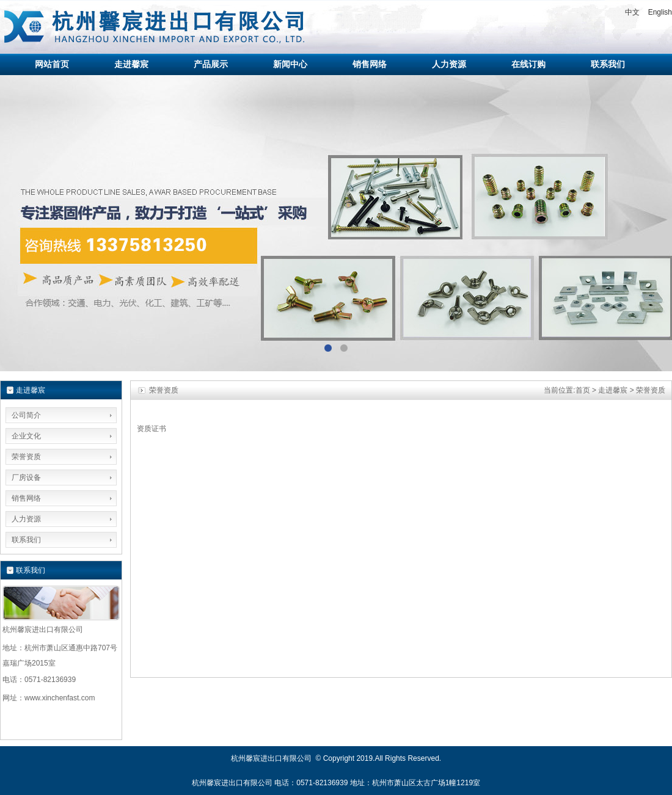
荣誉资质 (26, 457)
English (660, 12)
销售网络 (26, 498)
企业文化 (26, 436)
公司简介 (26, 415)
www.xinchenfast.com (60, 698)
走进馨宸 (613, 390)
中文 (632, 12)
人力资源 (26, 519)
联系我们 (26, 540)
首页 (583, 390)
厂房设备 (26, 477)
